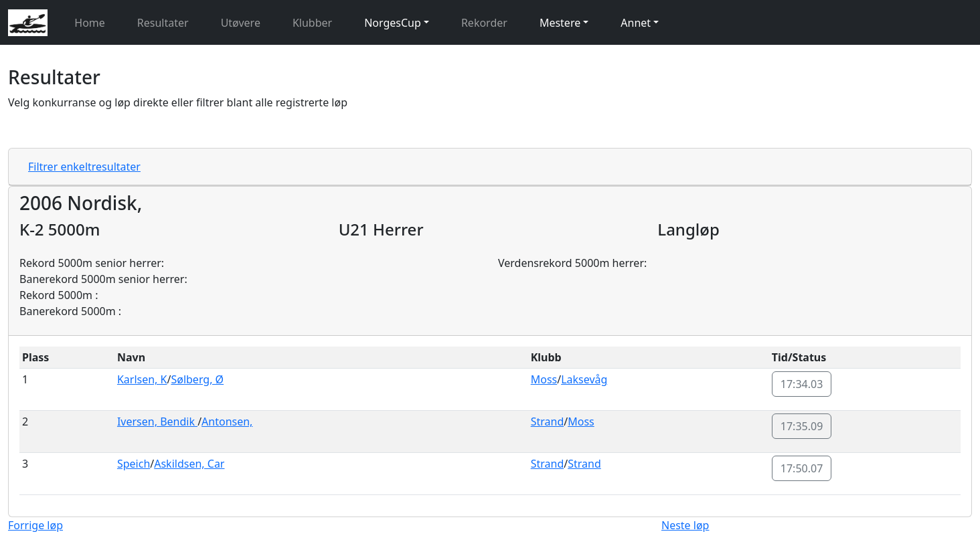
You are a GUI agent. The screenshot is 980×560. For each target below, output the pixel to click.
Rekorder (484, 23)
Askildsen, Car (189, 464)
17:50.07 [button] (802, 468)
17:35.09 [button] (802, 426)
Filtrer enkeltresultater (84, 167)
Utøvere (241, 23)
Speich (134, 464)
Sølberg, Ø (197, 379)
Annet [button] (636, 23)
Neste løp (685, 525)
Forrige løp (35, 525)
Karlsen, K (142, 379)
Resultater (163, 23)
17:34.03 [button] (802, 384)
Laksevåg (584, 379)
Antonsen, (227, 422)
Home (90, 23)
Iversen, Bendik (157, 422)
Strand (548, 422)
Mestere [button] (560, 23)
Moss (544, 379)
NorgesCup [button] (393, 23)
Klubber (312, 23)
